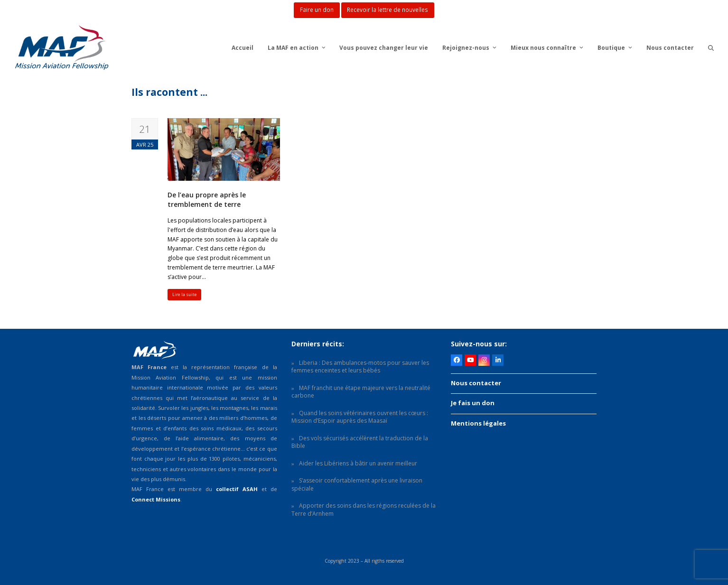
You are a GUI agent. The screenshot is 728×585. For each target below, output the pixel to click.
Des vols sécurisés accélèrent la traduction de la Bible (360, 442)
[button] (711, 47)
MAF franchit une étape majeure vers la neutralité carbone (361, 392)
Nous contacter (476, 383)
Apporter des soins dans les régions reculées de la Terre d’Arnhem (364, 510)
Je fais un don (473, 403)
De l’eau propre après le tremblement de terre (207, 199)
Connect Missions (156, 499)
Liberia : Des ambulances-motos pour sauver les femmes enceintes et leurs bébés (360, 367)
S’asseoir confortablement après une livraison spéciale (357, 484)
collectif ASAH (237, 489)
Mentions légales (478, 423)
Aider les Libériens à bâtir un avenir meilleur (358, 463)
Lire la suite (185, 294)
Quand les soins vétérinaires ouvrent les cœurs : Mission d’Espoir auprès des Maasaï (360, 417)
